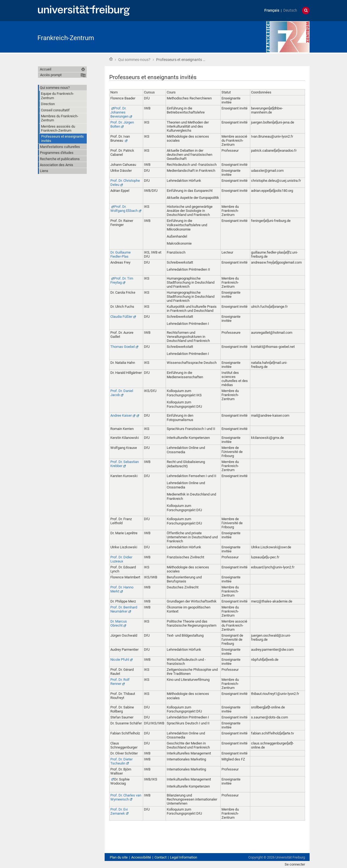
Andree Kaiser (121, 415)
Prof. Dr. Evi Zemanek (119, 811)
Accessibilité (141, 857)
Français (272, 10)
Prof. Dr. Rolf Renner (120, 682)
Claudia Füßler (121, 317)
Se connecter (295, 864)
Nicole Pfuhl (120, 660)
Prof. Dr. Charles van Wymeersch (126, 797)
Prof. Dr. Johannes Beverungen (119, 112)
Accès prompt (51, 75)
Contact (160, 857)
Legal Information (184, 857)
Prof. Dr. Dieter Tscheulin (121, 761)
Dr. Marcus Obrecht (119, 623)
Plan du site (119, 857)
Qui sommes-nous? (134, 60)
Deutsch (290, 10)
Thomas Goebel (123, 347)
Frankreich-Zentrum (66, 38)
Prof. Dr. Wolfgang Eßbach (124, 209)
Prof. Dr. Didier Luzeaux (121, 559)
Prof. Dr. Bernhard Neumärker (124, 609)
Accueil (111, 59)
